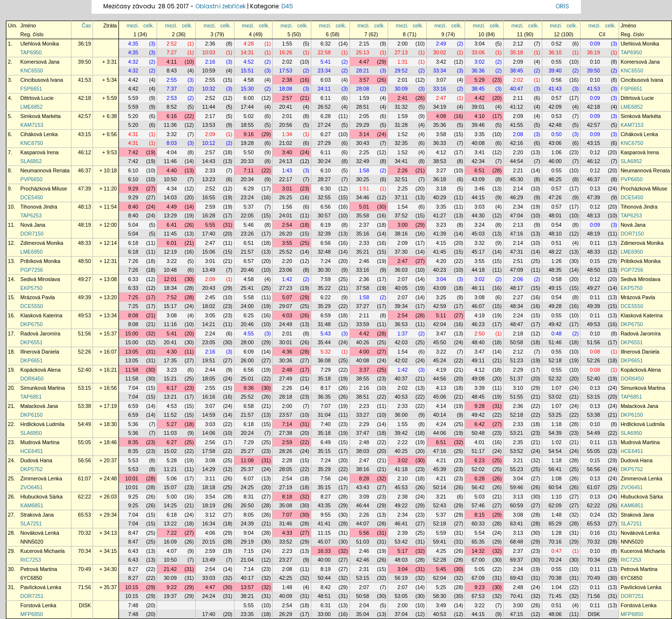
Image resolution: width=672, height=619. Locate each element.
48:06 (555, 614)
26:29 (286, 614)
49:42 (555, 324)
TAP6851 (31, 397)
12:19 (170, 252)
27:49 (286, 379)
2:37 (364, 225)
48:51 (324, 596)
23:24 (247, 197)
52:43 (440, 505)
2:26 (403, 170)
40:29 (440, 197)
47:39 (84, 189)
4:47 (364, 62)
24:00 (247, 306)
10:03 (209, 52)
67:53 (478, 596)
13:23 (209, 179)
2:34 (518, 207)
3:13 (518, 497)
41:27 (440, 215)
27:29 (324, 143)
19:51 (209, 360)
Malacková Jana (39, 406)
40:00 (324, 560)
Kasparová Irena (40, 152)
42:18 (84, 98)
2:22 (403, 442)
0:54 (557, 225)
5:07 (287, 297)
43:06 (555, 143)
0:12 (595, 152)
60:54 (555, 487)
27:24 (324, 125)
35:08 (286, 505)
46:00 (555, 161)
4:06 (210, 533)
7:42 (133, 152)
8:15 (479, 515)
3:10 (518, 388)
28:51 (363, 107)
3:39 (479, 388)
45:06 (440, 397)
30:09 (401, 89)
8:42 (326, 587)
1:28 (557, 533)
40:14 (440, 415)
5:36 (133, 424)
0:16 (595, 533)
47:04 (517, 215)
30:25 (363, 179)
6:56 (326, 207)
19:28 (247, 143)
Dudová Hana (36, 460)
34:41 (401, 161)
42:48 (555, 125)
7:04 (133, 388)
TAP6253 (31, 215)
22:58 (324, 52)
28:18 (286, 397)
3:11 (210, 478)
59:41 (440, 542)
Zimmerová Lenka (41, 478)
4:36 (287, 352)
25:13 (363, 52)
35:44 (324, 342)
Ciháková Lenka (39, 134)
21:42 (170, 569)
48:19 (84, 225)
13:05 (132, 352)
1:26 (557, 261)
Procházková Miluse (44, 189)
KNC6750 (32, 143)
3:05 (210, 315)
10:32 (209, 89)
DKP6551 (32, 342)
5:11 (441, 315)
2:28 (287, 460)
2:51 (518, 261)
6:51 (479, 170)
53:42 (401, 542)
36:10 (555, 52)
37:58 (363, 288)
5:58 (249, 297)
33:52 (286, 542)
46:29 (517, 197)
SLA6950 (31, 433)
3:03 (479, 207)
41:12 (517, 107)
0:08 (595, 352)
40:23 (440, 270)
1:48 (557, 515)
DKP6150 (32, 415)
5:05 (479, 569)
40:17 (247, 578)
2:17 (210, 116)
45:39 (440, 469)
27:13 (401, 52)
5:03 (479, 497)
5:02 (249, 116)
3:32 (172, 134)
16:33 (324, 551)
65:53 (84, 515)
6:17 (172, 388)
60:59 (517, 505)
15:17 (170, 306)
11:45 (170, 234)
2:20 (518, 152)
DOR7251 (32, 596)
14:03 (170, 197)
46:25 (555, 179)
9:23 (479, 587)
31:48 (324, 324)
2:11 (518, 98)
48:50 (84, 261)
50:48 (478, 433)
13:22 (170, 524)
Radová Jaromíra (41, 333)
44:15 (478, 197)
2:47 (441, 98)
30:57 (324, 215)
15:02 (170, 451)
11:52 (170, 415)
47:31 (517, 252)
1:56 (287, 207)
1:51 (364, 189)
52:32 (555, 379)
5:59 (133, 98)
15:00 (132, 333)
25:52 (286, 252)
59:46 (517, 487)
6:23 (479, 460)
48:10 (555, 234)
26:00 (247, 360)
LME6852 (32, 107)
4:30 (172, 352)
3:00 (403, 225)
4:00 (364, 352)
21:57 (247, 252)
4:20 (441, 261)
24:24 (209, 596)
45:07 (324, 542)
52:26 (84, 352)
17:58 (209, 451)
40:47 (517, 89)
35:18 (517, 52)
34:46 (363, 197)
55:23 (517, 469)
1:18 (557, 424)
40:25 (401, 451)
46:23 (478, 324)
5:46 (249, 225)
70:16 (555, 542)
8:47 (133, 533)
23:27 (286, 560)
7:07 (326, 406)
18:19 (209, 505)
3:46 (479, 189)
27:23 (286, 288)
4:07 (172, 551)
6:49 (326, 442)
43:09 (478, 179)
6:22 (326, 297)
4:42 (133, 80)
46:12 (84, 152)
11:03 (170, 433)
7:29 (326, 370)
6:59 (326, 315)
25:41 (247, 288)
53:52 (517, 451)
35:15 (324, 451)
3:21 (518, 460)
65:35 (478, 542)
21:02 (286, 143)
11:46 (170, 161)
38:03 (363, 451)
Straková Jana (37, 515)
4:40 (172, 170)
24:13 (286, 161)
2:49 (441, 44)
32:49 (363, 161)
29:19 (247, 542)
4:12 (441, 152)
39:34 (401, 306)
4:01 (479, 442)
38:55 (363, 379)
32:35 (401, 143)
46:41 (401, 524)
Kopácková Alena (41, 370)
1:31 (403, 62)
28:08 (363, 89)
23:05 (209, 342)
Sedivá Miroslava (40, 279)
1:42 (287, 279)
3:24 (479, 225)
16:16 (209, 397)
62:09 (555, 505)
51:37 (517, 379)
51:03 (363, 542)
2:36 (210, 44)
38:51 (363, 397)
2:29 (518, 370)
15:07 (170, 487)
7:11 (249, 170)
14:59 (209, 415)
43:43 (363, 487)
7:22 (172, 533)
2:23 (364, 406)
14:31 (247, 52)
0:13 (595, 189)
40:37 (401, 379)
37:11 (401, 197)
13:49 (209, 270)
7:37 (172, 89)
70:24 (555, 560)
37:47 (363, 433)
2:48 (287, 370)
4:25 (441, 551)
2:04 (364, 605)
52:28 (440, 560)
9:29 (133, 189)
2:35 (518, 442)
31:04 (324, 415)
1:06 (557, 152)
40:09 (286, 596)
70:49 (84, 569)
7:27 (172, 52)
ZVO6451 (32, 487)
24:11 (324, 89)
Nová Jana (33, 225)
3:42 (441, 62)
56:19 (401, 578)
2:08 (518, 134)
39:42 (401, 433)
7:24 (326, 261)
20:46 (247, 270)
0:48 (557, 333)
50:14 (440, 487)
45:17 (478, 252)
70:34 (84, 551)
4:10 (479, 116)
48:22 (555, 252)
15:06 (209, 252)
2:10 (403, 478)
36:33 (440, 143)
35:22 (324, 288)
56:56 (84, 460)
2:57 (287, 98)
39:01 (478, 107)
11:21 (170, 469)
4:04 (172, 152)
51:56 (84, 333)
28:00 (247, 342)
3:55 (287, 243)
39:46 (478, 125)
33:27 (363, 415)
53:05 (401, 596)
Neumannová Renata (45, 170)
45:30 (517, 179)
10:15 (132, 587)
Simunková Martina (43, 388)
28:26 (286, 451)
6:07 (249, 478)
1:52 (403, 134)
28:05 (286, 469)
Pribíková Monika (41, 261)
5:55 (210, 225)
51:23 (517, 360)
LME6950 (32, 252)
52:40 (84, 370)
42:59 (440, 306)
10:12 (209, 143)
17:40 (209, 234)
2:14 (518, 189)
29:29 (363, 125)
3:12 (210, 515)
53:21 (517, 433)
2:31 (364, 569)
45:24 (440, 360)
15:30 (247, 89)
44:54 (517, 161)
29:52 (401, 71)
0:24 (595, 515)
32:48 (324, 252)
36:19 (84, 44)
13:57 (247, 587)
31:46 (286, 524)
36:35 (324, 397)
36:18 (440, 179)
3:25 (441, 297)
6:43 (133, 551)
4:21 (441, 460)
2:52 (172, 44)
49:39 (84, 297)
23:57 (286, 415)
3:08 (479, 297)
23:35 (247, 614)
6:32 (326, 44)
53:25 (555, 415)
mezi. (132, 25)
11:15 (324, 533)
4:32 (133, 62)
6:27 (326, 134)
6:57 (249, 261)
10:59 (209, 71)
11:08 (247, 460)
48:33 (84, 243)
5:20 (133, 116)
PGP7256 (32, 270)
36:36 (478, 71)
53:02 (555, 397)
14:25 (170, 505)
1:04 (557, 587)
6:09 (249, 352)
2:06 (518, 279)
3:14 (364, 134)
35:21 (363, 252)
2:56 (210, 442)
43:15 (84, 134)
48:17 (517, 288)
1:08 (557, 478)
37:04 (401, 614)
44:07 (363, 524)
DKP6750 (32, 324)
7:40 (326, 424)
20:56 (286, 125)
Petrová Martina (39, 569)
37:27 (363, 306)
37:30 (401, 252)
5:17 (403, 551)
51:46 (555, 342)
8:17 (326, 388)
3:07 (441, 80)
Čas (86, 25)
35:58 (363, 215)
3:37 (364, 370)
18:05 (209, 379)
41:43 (555, 89)
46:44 (363, 505)
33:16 (440, 89)
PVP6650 (32, 179)
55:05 (84, 442)
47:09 (517, 270)
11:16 (170, 324)
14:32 (478, 551)
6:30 (326, 189)
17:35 (170, 360)
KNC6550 (32, 71)
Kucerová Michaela (43, 551)
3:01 (287, 189)
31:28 (401, 125)
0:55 (557, 62)
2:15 (364, 44)
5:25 (441, 587)
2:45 (210, 297)
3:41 (479, 152)
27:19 (286, 487)
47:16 (517, 234)
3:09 (364, 497)
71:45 (555, 596)
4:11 (172, 62)
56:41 (555, 469)
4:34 (172, 189)
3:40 (287, 152)
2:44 (210, 370)
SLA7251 (31, 524)
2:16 (210, 62)
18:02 (209, 306)
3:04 (479, 44)
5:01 (364, 207)
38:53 (440, 161)
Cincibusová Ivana (42, 80)
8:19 (326, 569)
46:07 (478, 306)
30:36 (286, 360)
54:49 (84, 424)
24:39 (247, 524)
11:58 (132, 370)
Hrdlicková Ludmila (43, 424)
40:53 (401, 397)
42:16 (517, 143)
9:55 (326, 515)
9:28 (479, 406)
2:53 (172, 98)
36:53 (401, 324)
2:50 (479, 333)
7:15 (249, 551)
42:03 (401, 342)
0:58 (557, 279)
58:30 (440, 596)
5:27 (172, 424)
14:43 (209, 161)
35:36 (440, 125)
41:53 (84, 80)
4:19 (479, 315)
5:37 (249, 207)
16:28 (209, 215)
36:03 (401, 270)
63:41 (517, 524)
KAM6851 (32, 505)
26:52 (324, 107)
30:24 (324, 161)
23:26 (247, 234)
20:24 (247, 433)
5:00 (172, 497)
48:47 (517, 324)
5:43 (326, 333)
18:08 (286, 89)
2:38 (287, 80)
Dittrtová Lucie (37, 98)
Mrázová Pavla (38, 297)
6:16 (172, 116)
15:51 (247, 71)
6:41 (172, 225)
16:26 (286, 52)
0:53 (557, 116)
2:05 (364, 116)
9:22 (172, 587)
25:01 (247, 379)
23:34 (324, 71)
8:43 (172, 71)
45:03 (478, 234)
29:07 (286, 306)
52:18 (555, 360)
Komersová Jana (40, 62)
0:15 (595, 261)
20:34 (247, 179)
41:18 (401, 469)
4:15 (441, 243)
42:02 (401, 360)
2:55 (172, 80)
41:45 (440, 252)
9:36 (249, 388)
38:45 (517, 71)
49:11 (478, 360)
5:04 (133, 225)
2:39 (403, 533)
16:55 (209, 197)
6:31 (326, 605)
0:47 (557, 551)
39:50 (84, 62)
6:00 (249, 98)
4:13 (441, 388)
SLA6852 (31, 161)
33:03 (209, 578)
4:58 (249, 80)
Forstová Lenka (38, 605)
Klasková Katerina (42, 315)
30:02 (440, 52)
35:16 (363, 234)
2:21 (518, 170)
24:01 (286, 215)
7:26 (133, 261)
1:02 (557, 442)
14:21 (209, 324)
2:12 (518, 44)
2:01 (403, 80)
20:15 (209, 542)
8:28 (364, 478)
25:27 (247, 451)
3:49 (441, 605)
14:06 (209, 433)
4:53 (172, 406)
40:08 (478, 143)
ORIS (562, 6)
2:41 (403, 98)
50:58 (517, 342)
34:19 (440, 107)
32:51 (401, 179)
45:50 (440, 342)
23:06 (286, 270)
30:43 (363, 143)
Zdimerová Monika (42, 243)
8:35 (133, 442)
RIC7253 (31, 560)
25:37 (247, 469)
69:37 (517, 560)
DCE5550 (32, 306)
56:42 (478, 487)
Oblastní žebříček (220, 6)
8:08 (133, 315)
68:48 (517, 542)
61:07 (84, 478)
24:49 (286, 324)
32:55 (324, 197)
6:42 (479, 424)
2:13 (518, 225)
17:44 (247, 107)
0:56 (557, 80)
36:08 (324, 360)
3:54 (210, 497)
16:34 (209, 524)
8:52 (172, 107)
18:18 (209, 487)
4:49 (172, 207)
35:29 (324, 306)
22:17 (286, 179)
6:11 (326, 98)
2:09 (518, 62)
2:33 (210, 170)
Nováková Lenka (40, 533)
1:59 (364, 98)
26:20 (286, 234)
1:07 (557, 388)
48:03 (401, 560)
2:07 (403, 279)
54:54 (555, 451)
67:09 (478, 578)
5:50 (249, 152)
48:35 (555, 270)
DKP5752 (32, 469)
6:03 (326, 80)
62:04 (440, 578)
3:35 (479, 134)
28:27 (324, 179)
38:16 (401, 234)
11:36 (170, 125)
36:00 (401, 415)
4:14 (441, 406)
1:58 (364, 170)
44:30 (478, 215)
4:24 (441, 424)
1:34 (287, 134)
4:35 (133, 44)
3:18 (441, 189)
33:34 (440, 71)
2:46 (364, 261)
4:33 (287, 533)
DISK (85, 605)
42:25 (286, 578)
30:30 (324, 270)
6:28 (326, 116)
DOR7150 (32, 234)
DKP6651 (32, 360)
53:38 (84, 406)
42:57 (84, 116)
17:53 (286, 71)
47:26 (555, 197)
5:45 (441, 569)
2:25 (364, 152)
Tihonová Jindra (39, 207)
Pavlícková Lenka (41, 587)
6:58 (249, 406)
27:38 (286, 433)
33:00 (324, 614)
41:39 (440, 234)
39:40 (555, 71)
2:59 (210, 207)
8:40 (133, 207)
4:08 (441, 116)
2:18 (518, 333)
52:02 (478, 469)
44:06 (440, 433)
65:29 (555, 524)
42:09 (555, 107)
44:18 (478, 270)
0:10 (595, 62)
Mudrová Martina (40, 442)
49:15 (555, 288)
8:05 (249, 515)
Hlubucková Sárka (42, 497)
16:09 (170, 542)
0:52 (557, 44)
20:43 (209, 288)
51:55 (517, 397)
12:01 (170, 279)
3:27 (441, 170)
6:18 (133, 243)
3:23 (441, 225)
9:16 (249, 134)
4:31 (133, 134)
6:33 (133, 279)
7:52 (172, 297)
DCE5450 (32, 197)
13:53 (209, 125)
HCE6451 (32, 451)
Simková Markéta (41, 116)
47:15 (517, 614)
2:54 (287, 225)
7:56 (326, 478)
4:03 (287, 315)
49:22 (401, 505)
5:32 (326, 352)
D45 (287, 6)
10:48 (170, 270)
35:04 (363, 614)
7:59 (326, 279)
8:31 (249, 497)
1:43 (287, 170)
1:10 (557, 497)
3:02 (479, 62)
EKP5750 (32, 288)
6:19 (326, 225)
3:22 (172, 261)
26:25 (286, 197)
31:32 (401, 107)
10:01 (132, 478)
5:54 (479, 533)
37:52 (401, 215)
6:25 (249, 315)
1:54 (403, 207)
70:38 (555, 578)
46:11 (478, 288)
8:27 (326, 497)
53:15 (84, 388)
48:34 (517, 306)
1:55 (287, 44)
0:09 (595, 44)
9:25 (133, 497)
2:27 (518, 297)
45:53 (401, 487)
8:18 (287, 497)
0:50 (557, 134)
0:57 (557, 98)
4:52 (249, 62)
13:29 (170, 215)
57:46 (478, 505)
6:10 (133, 170)
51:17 (478, 451)
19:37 (170, 596)
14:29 (209, 469)
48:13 (84, 207)
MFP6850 (32, 614)
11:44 (209, 107)
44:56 (440, 379)
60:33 (478, 524)
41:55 (517, 125)
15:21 (170, 379)
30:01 (286, 342)
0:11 (595, 243)
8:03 (172, 143)
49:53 (84, 315)
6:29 (249, 189)
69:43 (517, 578)
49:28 (555, 306)
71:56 (84, 587)
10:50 (170, 179)
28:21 (363, 71)
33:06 (478, 52)
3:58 (441, 134)
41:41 (324, 524)
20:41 (286, 107)
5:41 (326, 62)
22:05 (247, 215)
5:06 (172, 478)
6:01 (172, 243)
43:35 (324, 505)
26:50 (247, 505)
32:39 (324, 234)
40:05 (401, 288)
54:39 (555, 433)
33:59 (363, 324)
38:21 (247, 596)
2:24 (518, 315)
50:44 (324, 578)
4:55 (249, 333)
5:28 (172, 460)
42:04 (440, 324)
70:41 (517, 596)
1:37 (403, 333)
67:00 (478, 560)
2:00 (403, 44)
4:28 (249, 44)
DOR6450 (32, 379)
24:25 (247, 487)
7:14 (287, 424)
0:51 (557, 243)
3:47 (441, 333)
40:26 (363, 342)
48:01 (555, 215)
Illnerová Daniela (40, 352)
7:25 (133, 297)
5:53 (133, 460)
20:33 (247, 161)
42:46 (363, 560)
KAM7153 (32, 125)
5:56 (364, 533)
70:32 (84, 533)
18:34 (170, 288)
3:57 (364, 80)
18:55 (247, 125)
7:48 (133, 605)
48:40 (478, 342)
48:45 (478, 397)
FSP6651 (31, 89)
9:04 (249, 533)
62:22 (84, 497)
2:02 (287, 62)
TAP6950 (31, 52)
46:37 (84, 170)
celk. (149, 25)
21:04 (247, 560)
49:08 (478, 379)
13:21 (170, 397)
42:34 (478, 161)
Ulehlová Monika (40, 44)
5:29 (479, 80)
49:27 (84, 279)
